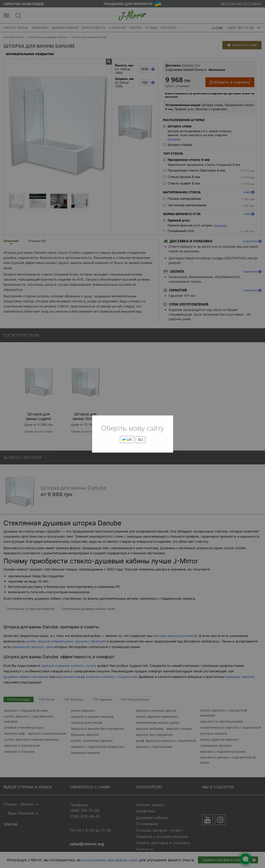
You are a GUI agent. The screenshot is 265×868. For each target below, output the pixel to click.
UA (127, 439)
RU (140, 440)
